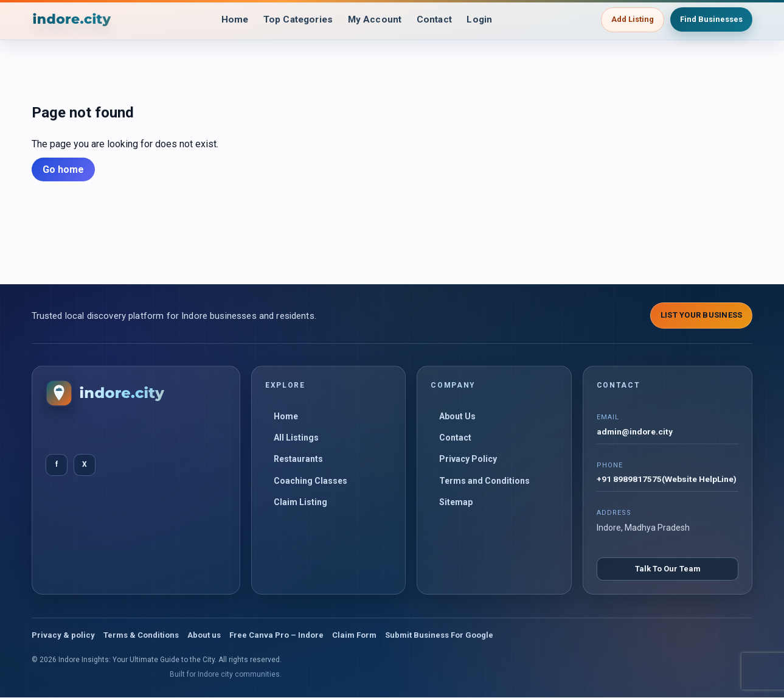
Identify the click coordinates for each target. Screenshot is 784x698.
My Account (376, 20)
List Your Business (702, 315)
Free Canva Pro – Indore (276, 636)
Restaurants (298, 459)
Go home (63, 169)
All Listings (296, 438)
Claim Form (354, 636)
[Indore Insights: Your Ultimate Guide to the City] (72, 19)
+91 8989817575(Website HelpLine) (667, 480)
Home (229, 20)
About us (204, 636)
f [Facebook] (57, 464)
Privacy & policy (63, 636)
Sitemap (456, 502)
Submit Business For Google (439, 636)
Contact (438, 20)
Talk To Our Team (668, 569)
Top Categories (296, 20)
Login (486, 20)
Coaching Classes (310, 481)
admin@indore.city (635, 432)
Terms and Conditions (484, 481)
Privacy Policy (468, 459)
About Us (457, 416)
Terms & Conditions (141, 636)
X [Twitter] (85, 464)
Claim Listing (300, 502)
